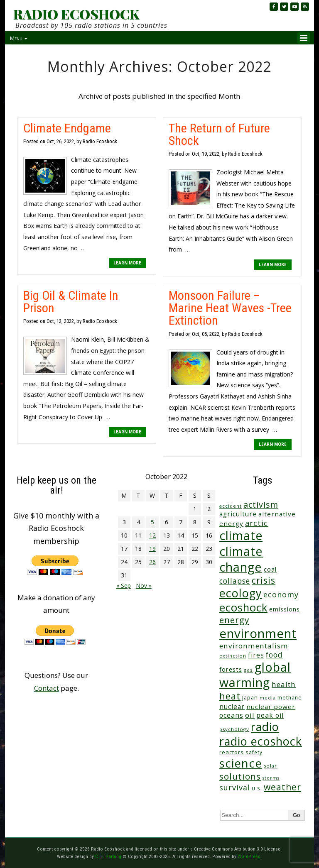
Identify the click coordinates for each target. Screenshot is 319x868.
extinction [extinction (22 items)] (233, 656)
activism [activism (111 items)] (261, 505)
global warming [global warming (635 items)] (255, 675)
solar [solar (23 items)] (270, 766)
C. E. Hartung (108, 856)
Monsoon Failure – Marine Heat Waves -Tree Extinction (230, 308)
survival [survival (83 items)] (235, 787)
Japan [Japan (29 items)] (250, 698)
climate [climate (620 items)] (241, 535)
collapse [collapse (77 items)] (235, 581)
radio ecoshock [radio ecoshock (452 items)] (261, 741)
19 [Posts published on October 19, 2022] (152, 549)
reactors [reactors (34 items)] (232, 752)
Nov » (144, 586)
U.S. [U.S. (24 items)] (257, 789)
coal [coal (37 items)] (270, 569)
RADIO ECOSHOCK (76, 14)
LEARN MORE (127, 263)
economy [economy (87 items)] (281, 594)
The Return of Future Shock (219, 134)
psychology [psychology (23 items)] (234, 729)
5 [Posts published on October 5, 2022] (152, 522)
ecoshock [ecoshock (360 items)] (243, 608)
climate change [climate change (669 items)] (241, 559)
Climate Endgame (67, 128)
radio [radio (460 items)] (265, 727)
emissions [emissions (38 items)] (285, 609)
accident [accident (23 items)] (231, 506)
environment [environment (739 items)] (258, 633)
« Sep (124, 586)
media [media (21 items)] (268, 698)
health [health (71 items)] (284, 684)
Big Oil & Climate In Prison (71, 302)
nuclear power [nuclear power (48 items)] (271, 707)
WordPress (249, 856)
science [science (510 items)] (241, 763)
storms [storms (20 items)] (271, 778)
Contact (47, 688)
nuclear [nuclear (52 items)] (232, 707)
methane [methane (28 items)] (290, 698)
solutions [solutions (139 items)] (240, 776)
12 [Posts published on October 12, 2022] (152, 535)
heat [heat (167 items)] (230, 696)
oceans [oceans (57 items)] (231, 715)
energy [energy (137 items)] (234, 620)
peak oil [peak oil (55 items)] (270, 715)
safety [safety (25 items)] (254, 752)
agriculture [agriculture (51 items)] (238, 514)
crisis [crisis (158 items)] (264, 580)
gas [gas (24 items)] (248, 670)
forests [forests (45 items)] (231, 669)
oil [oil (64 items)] (250, 715)
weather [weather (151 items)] (282, 787)
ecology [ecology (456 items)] (240, 593)
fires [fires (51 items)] (256, 655)
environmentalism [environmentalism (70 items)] (254, 646)
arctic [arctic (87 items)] (256, 523)
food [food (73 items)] (274, 655)
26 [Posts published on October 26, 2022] (152, 562)
